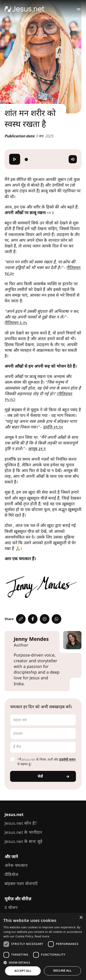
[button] (43, 962)
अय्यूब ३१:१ (37, 449)
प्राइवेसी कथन (67, 759)
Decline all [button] (62, 971)
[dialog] (43, 946)
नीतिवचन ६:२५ (16, 323)
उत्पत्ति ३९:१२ (53, 427)
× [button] (81, 918)
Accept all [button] (23, 971)
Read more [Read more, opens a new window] (42, 936)
